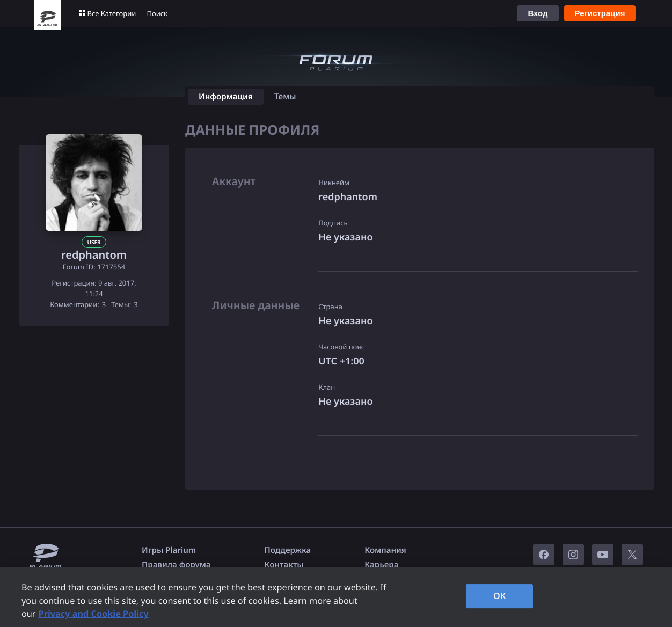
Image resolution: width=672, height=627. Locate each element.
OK (500, 596)
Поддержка (288, 550)
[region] (336, 597)
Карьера (381, 565)
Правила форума (176, 565)
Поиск (157, 13)
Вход (538, 13)
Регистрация (600, 13)
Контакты (284, 565)
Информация (226, 97)
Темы (285, 97)
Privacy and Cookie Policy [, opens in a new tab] (94, 614)
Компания (385, 550)
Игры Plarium (169, 550)
